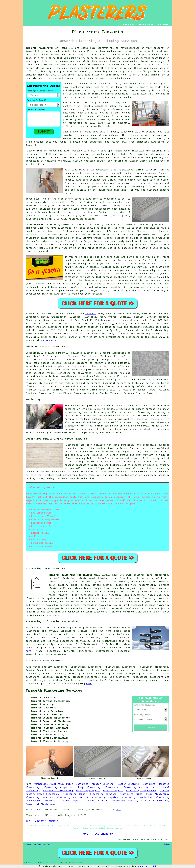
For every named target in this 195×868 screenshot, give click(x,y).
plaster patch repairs (40, 598)
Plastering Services (103, 794)
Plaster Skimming (102, 784)
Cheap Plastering (88, 787)
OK (155, 866)
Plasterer (51, 801)
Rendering (146, 797)
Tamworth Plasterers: (40, 48)
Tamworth (91, 314)
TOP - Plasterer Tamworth (42, 821)
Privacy (167, 844)
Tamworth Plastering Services (54, 691)
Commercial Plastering (49, 784)
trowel (69, 173)
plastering (75, 123)
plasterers (96, 216)
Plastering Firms (131, 794)
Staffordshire (134, 609)
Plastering (149, 784)
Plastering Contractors (138, 787)
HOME (125, 25)
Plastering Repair (88, 791)
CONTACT (151, 25)
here (28, 651)
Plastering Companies (58, 787)
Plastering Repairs (105, 797)
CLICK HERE (50, 340)
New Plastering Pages (42, 844)
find (36, 667)
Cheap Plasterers (48, 794)
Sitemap (28, 844)
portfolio (69, 106)
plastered (127, 132)
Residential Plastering (58, 791)
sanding (122, 187)
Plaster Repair (113, 791)
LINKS (133, 25)
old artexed (50, 202)
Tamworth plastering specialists (70, 575)
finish (88, 202)
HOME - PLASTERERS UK (98, 834)
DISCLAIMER (163, 25)
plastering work (81, 87)
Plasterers (111, 787)
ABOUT (141, 25)
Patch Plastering (77, 784)
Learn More (144, 866)
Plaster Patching (96, 801)
